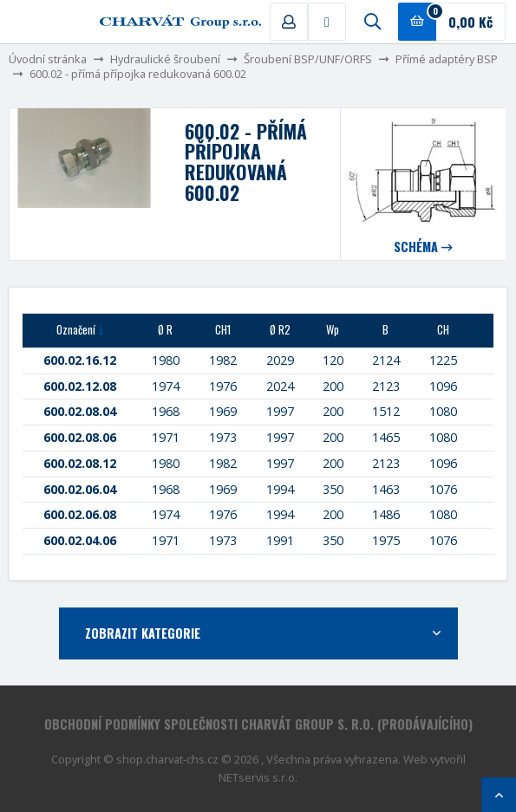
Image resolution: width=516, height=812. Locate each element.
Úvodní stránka (48, 59)
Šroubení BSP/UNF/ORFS (308, 59)
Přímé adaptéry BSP (447, 59)
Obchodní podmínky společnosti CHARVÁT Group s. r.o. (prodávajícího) (258, 724)
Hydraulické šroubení (165, 59)
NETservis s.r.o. (258, 777)
